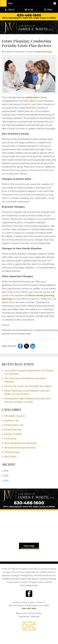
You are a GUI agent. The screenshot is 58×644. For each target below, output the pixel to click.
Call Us (10, 10)
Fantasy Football (13, 434)
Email (29, 10)
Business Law (11, 421)
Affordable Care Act (14, 416)
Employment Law (14, 425)
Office (48, 10)
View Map (29, 546)
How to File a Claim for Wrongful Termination (28, 386)
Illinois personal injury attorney (20, 448)
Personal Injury (12, 452)
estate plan (32, 97)
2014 (5, 481)
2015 (5, 476)
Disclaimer (24, 616)
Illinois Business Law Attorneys (20, 443)
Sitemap (35, 616)
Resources (21, 613)
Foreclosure (10, 439)
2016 (5, 471)
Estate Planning (43, 52)
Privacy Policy (35, 613)
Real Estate (10, 457)
